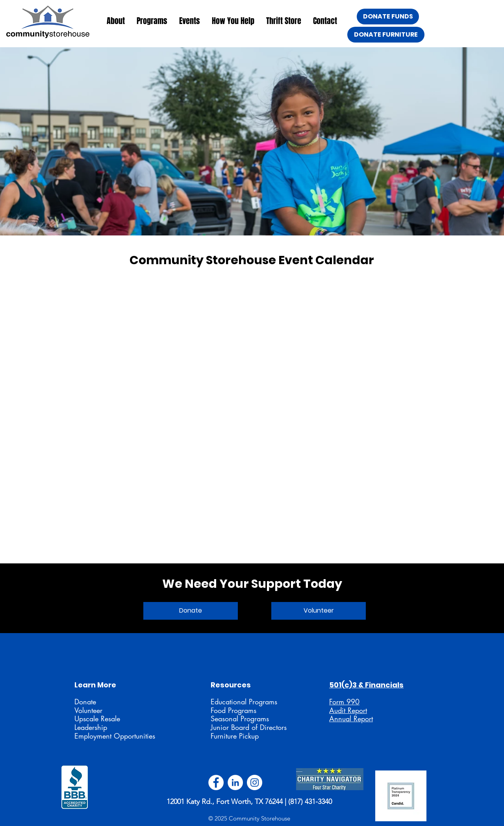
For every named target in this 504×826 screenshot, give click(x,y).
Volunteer (88, 710)
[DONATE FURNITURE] (386, 35)
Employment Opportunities (115, 736)
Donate (85, 702)
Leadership (91, 727)
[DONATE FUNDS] (388, 17)
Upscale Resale (97, 719)
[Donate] (191, 611)
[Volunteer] (319, 611)
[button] (116, 21)
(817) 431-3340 (310, 802)
